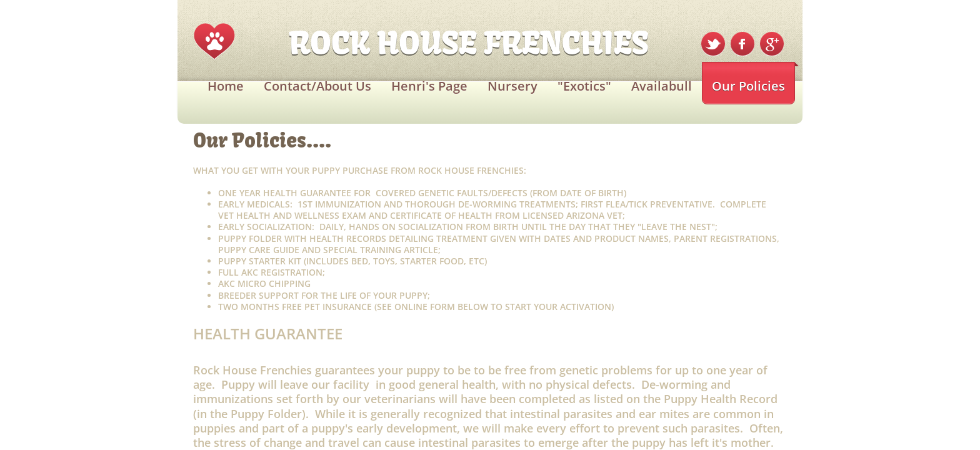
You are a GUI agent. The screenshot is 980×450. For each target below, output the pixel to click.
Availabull (662, 86)
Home (226, 86)
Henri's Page (429, 86)
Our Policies (748, 86)
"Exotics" (584, 86)
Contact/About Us (317, 86)
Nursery (512, 86)
